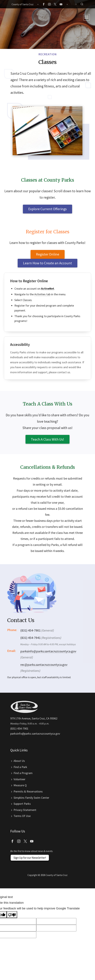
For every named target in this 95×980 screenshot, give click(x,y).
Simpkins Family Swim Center (31, 798)
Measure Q (20, 785)
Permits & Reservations (28, 791)
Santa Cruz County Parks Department (17, 17)
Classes (27, 300)
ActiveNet (48, 289)
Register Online (48, 254)
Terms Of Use (22, 816)
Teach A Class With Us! (47, 439)
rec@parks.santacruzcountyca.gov (44, 665)
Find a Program (23, 773)
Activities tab (42, 294)
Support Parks (22, 804)
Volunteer (19, 779)
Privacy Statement (25, 810)
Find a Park (20, 767)
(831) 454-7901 (19, 728)
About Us (19, 761)
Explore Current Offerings (47, 209)
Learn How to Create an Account (47, 263)
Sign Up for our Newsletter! (30, 858)
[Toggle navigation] (86, 17)
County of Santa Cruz (23, 4)
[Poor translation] (12, 915)
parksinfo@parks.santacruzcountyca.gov (48, 651)
